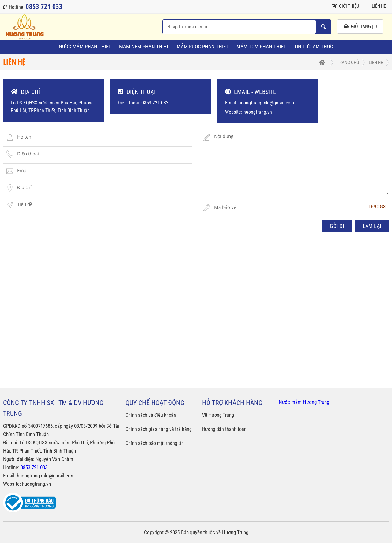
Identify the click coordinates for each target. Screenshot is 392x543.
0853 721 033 (34, 467)
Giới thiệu (345, 6)
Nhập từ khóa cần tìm (323, 27)
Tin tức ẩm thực (314, 47)
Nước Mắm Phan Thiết (85, 47)
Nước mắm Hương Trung (304, 402)
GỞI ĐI (337, 226)
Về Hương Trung (218, 415)
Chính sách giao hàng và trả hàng (159, 429)
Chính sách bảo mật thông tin (155, 443)
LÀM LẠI (372, 226)
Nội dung (294, 162)
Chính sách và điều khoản (151, 415)
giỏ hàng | (360, 27)
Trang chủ (348, 63)
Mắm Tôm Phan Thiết (261, 47)
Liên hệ (375, 6)
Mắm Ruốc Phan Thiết (203, 47)
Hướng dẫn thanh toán (224, 429)
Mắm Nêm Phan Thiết (144, 47)
